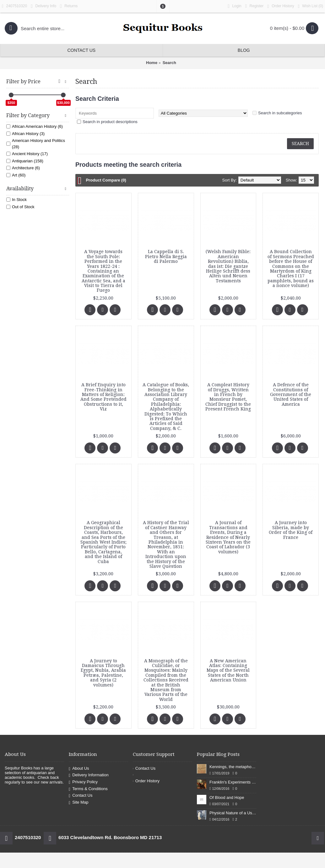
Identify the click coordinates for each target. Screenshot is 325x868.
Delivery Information (89, 776)
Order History (146, 781)
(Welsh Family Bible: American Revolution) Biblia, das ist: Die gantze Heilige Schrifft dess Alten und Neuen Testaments (228, 266)
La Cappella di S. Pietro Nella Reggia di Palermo (166, 256)
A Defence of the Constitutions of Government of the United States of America (291, 394)
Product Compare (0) (106, 180)
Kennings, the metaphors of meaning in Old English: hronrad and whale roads (233, 767)
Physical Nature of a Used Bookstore (233, 813)
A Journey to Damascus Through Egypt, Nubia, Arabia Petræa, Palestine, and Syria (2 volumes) (103, 673)
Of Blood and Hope (227, 797)
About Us (79, 769)
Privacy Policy (83, 782)
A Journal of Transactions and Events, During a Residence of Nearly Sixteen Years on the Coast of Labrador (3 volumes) (228, 537)
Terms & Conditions (88, 789)
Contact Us (81, 796)
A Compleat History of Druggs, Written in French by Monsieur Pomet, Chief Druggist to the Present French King (228, 397)
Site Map (79, 803)
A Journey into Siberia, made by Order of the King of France (291, 530)
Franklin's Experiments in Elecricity (233, 782)
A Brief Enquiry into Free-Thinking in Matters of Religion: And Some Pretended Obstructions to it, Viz (103, 397)
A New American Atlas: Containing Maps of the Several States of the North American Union (228, 670)
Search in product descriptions (110, 122)
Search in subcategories (280, 113)
